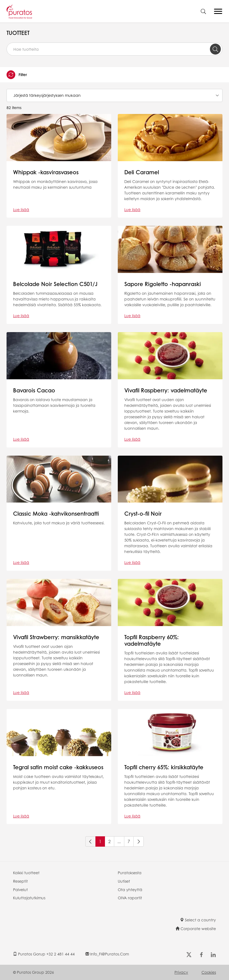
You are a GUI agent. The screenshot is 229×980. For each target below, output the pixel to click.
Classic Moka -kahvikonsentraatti (56, 513)
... (119, 841)
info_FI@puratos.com (107, 954)
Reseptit (20, 881)
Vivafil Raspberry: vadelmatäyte (166, 390)
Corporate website (196, 928)
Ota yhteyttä (130, 889)
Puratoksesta (130, 873)
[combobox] (114, 49)
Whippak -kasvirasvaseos (46, 172)
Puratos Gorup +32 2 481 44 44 (44, 954)
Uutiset (124, 881)
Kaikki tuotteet (26, 873)
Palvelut (20, 889)
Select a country (198, 920)
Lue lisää (21, 209)
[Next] (138, 841)
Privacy (181, 972)
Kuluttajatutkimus (29, 898)
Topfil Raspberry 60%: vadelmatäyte (152, 640)
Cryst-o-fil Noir (143, 513)
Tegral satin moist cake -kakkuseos (58, 767)
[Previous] (91, 841)
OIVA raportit (130, 898)
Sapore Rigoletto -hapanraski (163, 284)
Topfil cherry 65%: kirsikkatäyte (164, 767)
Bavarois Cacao (34, 390)
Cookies (209, 972)
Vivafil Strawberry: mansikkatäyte (56, 637)
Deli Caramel (142, 172)
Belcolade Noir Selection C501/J (55, 284)
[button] (114, 75)
